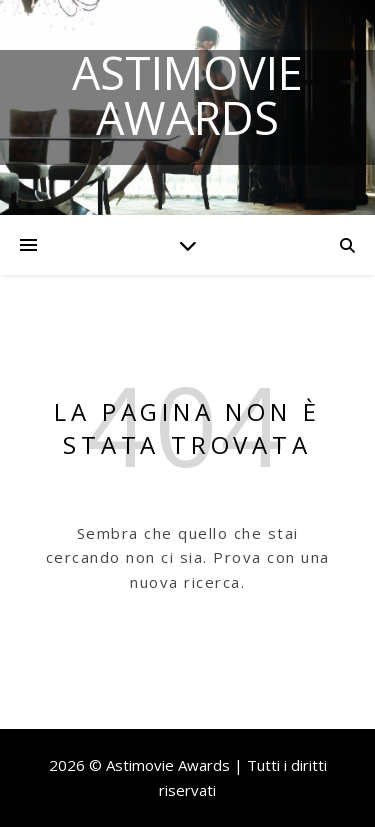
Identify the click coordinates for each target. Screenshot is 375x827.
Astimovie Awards (187, 95)
